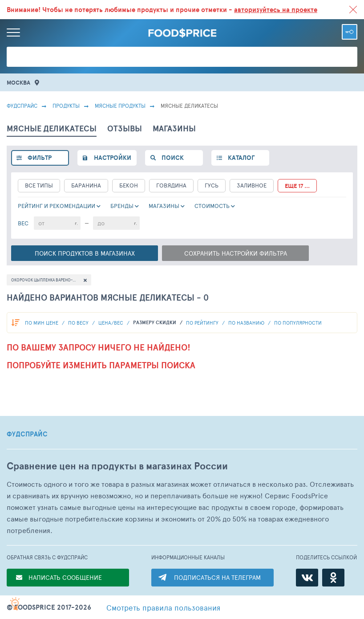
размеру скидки (155, 322)
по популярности (298, 323)
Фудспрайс (22, 106)
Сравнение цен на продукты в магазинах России (117, 466)
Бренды (122, 206)
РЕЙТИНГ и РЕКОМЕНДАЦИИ (57, 206)
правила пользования (163, 607)
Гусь (212, 185)
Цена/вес (111, 323)
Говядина (171, 185)
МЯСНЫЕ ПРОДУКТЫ (120, 106)
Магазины (164, 206)
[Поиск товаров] (182, 57)
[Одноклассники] (333, 578)
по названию (247, 323)
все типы (39, 185)
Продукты (66, 106)
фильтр (40, 158)
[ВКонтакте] (307, 578)
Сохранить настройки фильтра (236, 253)
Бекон (129, 185)
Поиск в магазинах (85, 253)
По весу (79, 323)
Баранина (86, 185)
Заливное (252, 185)
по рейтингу (203, 323)
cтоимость (212, 206)
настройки (113, 158)
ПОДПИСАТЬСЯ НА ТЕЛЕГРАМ (217, 577)
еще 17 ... (297, 186)
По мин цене (42, 323)
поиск (173, 158)
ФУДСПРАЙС (27, 434)
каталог (241, 158)
